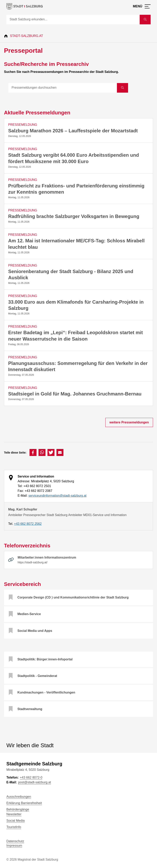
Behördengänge (18, 809)
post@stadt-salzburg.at (35, 782)
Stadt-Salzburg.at (27, 36)
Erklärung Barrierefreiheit (24, 803)
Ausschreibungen (19, 797)
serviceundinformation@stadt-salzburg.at (57, 496)
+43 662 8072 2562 (28, 524)
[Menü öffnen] (142, 6)
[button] (33, 452)
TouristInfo (14, 827)
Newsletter (14, 814)
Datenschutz (15, 841)
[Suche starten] (145, 20)
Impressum (14, 846)
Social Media (16, 821)
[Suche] (73, 20)
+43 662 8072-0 (31, 777)
